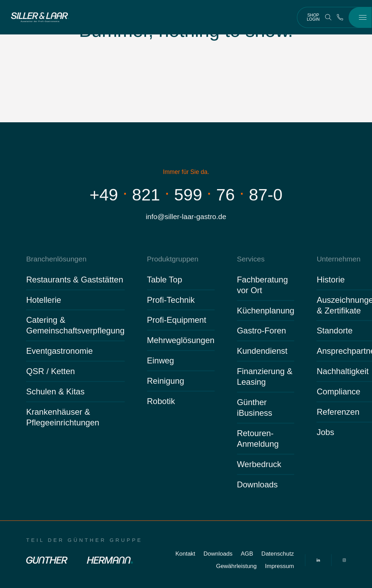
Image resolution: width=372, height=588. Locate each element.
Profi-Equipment (177, 320)
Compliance (338, 391)
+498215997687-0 (186, 195)
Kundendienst (262, 351)
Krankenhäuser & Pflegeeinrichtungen (63, 417)
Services (251, 259)
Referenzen (338, 412)
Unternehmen (338, 259)
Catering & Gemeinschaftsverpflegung (75, 325)
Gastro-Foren (262, 331)
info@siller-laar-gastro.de (186, 216)
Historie (330, 280)
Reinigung (166, 381)
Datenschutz (278, 554)
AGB (247, 554)
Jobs (325, 432)
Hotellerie (44, 300)
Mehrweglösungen (181, 340)
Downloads (257, 484)
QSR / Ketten (50, 371)
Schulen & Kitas (55, 391)
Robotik (161, 401)
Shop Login (313, 17)
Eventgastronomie (59, 351)
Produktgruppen (173, 259)
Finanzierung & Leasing (265, 376)
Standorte (334, 331)
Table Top (165, 280)
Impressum (279, 566)
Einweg (161, 360)
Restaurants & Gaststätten (75, 280)
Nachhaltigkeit (343, 371)
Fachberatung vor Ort (262, 285)
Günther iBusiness (255, 408)
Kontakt (185, 554)
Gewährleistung (236, 566)
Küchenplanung (266, 311)
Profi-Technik (171, 300)
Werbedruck (259, 464)
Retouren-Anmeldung (258, 439)
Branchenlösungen (56, 259)
